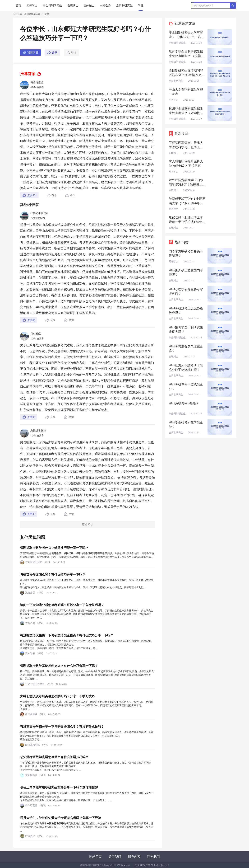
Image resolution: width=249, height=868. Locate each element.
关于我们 (115, 857)
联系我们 (154, 857)
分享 (55, 52)
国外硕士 (89, 5)
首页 (19, 5)
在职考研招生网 (32, 14)
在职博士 (73, 5)
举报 (71, 53)
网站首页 (95, 857)
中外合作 (105, 5)
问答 (141, 5)
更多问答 (87, 525)
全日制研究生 (124, 5)
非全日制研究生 (52, 5)
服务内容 (134, 857)
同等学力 (32, 5)
